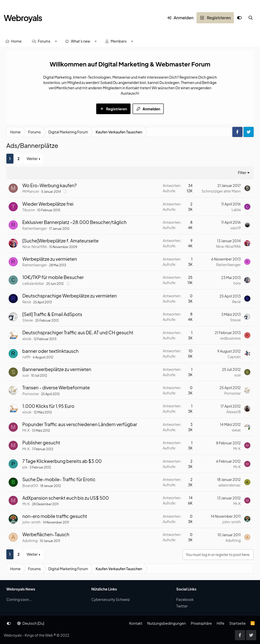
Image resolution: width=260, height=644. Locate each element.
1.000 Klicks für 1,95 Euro (48, 406)
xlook (27, 339)
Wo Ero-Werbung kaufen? (50, 185)
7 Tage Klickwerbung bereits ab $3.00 (62, 461)
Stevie (28, 320)
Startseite (238, 623)
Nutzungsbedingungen (167, 623)
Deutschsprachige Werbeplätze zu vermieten (70, 296)
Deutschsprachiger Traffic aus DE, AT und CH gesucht (78, 333)
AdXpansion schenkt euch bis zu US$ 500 (66, 498)
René (27, 302)
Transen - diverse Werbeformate (56, 388)
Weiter (32, 159)
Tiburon (29, 210)
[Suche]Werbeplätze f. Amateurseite (60, 241)
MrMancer (31, 191)
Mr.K (26, 430)
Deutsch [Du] (31, 623)
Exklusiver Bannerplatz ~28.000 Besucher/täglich (74, 222)
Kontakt (136, 623)
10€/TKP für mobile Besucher (53, 277)
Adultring (30, 541)
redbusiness (230, 338)
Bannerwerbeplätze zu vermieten (57, 369)
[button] (56, 41)
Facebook (185, 599)
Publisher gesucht (41, 443)
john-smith (31, 522)
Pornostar (31, 394)
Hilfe (220, 623)
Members (119, 41)
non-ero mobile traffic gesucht (55, 516)
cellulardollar (33, 283)
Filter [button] (242, 172)
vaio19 (235, 228)
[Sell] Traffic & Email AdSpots (52, 314)
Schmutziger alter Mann (221, 191)
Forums (44, 41)
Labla (236, 210)
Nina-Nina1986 (35, 247)
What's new (80, 41)
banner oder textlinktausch (50, 351)
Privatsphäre (201, 623)
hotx (237, 283)
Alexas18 (233, 412)
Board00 (30, 485)
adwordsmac (230, 485)
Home (16, 41)
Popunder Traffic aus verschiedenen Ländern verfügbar (80, 424)
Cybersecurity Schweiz (111, 599)
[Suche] (251, 18)
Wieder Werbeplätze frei (48, 204)
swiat (236, 430)
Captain (234, 357)
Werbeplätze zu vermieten (50, 259)
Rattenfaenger (35, 228)
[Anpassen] (239, 18)
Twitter (182, 606)
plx (25, 467)
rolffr (27, 357)
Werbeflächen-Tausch (46, 534)
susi (26, 375)
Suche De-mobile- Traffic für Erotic (59, 479)
